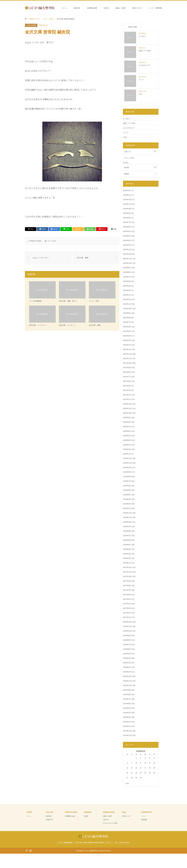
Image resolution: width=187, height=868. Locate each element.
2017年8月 (127, 586)
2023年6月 (127, 281)
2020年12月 (127, 404)
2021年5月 (127, 386)
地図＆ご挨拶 (120, 8)
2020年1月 (127, 454)
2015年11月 (127, 681)
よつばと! (127, 119)
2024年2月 (127, 245)
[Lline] (66, 229)
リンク (143, 816)
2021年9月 (127, 368)
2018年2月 (127, 558)
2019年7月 (127, 481)
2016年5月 (127, 654)
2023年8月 (127, 272)
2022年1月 (127, 349)
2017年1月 (127, 617)
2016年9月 (127, 635)
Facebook (27, 850)
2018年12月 (127, 513)
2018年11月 (127, 517)
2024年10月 (127, 209)
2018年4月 (127, 549)
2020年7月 (127, 427)
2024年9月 (127, 213)
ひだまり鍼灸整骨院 (91, 851)
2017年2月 (127, 613)
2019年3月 (127, 499)
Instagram (30, 850)
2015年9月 (127, 690)
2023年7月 (127, 277)
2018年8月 (127, 531)
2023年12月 (127, 254)
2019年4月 (127, 495)
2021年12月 (127, 354)
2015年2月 (127, 722)
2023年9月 (127, 268)
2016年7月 (127, 645)
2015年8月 (127, 694)
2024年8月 (127, 218)
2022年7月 (127, 322)
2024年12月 (127, 200)
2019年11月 (127, 463)
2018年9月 (127, 526)
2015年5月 (127, 708)
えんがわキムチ (129, 128)
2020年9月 (127, 418)
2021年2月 (127, 395)
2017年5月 (127, 599)
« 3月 (127, 783)
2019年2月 (127, 504)
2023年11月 (127, 259)
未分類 (141, 167)
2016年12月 (127, 622)
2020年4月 (127, 440)
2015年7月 (127, 699)
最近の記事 (133, 27)
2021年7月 (127, 377)
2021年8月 (127, 372)
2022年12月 (127, 299)
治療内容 (77, 8)
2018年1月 (127, 563)
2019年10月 (127, 467)
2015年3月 (127, 717)
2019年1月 (127, 508)
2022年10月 (127, 309)
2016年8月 (127, 640)
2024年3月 (127, 240)
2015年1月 (127, 726)
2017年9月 (127, 581)
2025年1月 (127, 195)
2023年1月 (127, 295)
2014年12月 (127, 731)
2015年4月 (127, 713)
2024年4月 (127, 236)
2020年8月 (127, 422)
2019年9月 (127, 472)
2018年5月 (127, 545)
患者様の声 (49, 820)
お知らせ (141, 151)
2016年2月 (127, 667)
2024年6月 (127, 227)
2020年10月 (127, 413)
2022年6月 (127, 327)
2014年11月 (127, 735)
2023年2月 (127, 290)
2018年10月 (127, 522)
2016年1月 (127, 672)
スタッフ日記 (31, 25)
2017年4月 (127, 604)
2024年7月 (127, 222)
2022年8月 (127, 318)
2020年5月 (127, 436)
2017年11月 (127, 572)
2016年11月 (127, 626)
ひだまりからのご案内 (110, 823)
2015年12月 (127, 676)
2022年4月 (127, 336)
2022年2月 (127, 345)
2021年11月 (127, 358)
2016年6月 (127, 649)
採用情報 (144, 820)
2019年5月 (127, 490)
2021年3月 (127, 390)
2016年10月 (127, 631)
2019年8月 (127, 477)
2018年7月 (127, 536)
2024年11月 (127, 204)
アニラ (125, 133)
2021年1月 (127, 399)
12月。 (126, 137)
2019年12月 (127, 458)
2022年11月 (127, 304)
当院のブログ (137, 8)
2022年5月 (127, 331)
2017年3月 (127, 608)
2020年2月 (127, 449)
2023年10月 (127, 263)
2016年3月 (127, 663)
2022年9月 (127, 313)
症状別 (106, 8)
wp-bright (38, 241)
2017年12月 (127, 567)
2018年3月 (127, 554)
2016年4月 (127, 658)
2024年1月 (127, 250)
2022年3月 (127, 340)
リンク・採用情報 (155, 8)
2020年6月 (127, 431)
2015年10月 (127, 685)
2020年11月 (127, 408)
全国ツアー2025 (129, 123)
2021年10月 (127, 363)
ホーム (64, 8)
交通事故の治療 (70, 816)
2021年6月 (127, 381)
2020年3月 (127, 445)
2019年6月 (127, 486)
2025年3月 (127, 190)
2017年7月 (127, 590)
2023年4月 (127, 286)
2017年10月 (127, 576)
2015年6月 (127, 704)
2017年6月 (127, 595)
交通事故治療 (92, 8)
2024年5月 (127, 231)
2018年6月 (127, 540)
